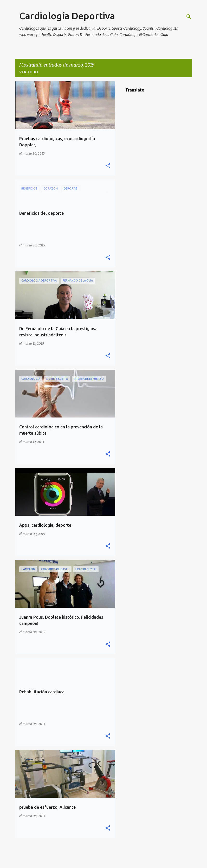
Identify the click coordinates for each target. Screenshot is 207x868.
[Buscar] (189, 17)
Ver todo (29, 72)
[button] (108, 166)
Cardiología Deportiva (67, 16)
